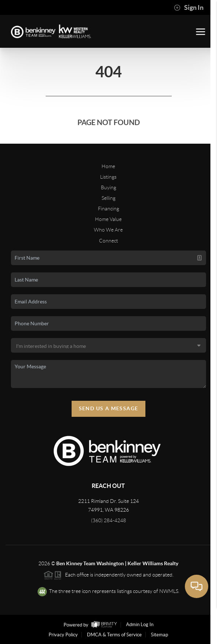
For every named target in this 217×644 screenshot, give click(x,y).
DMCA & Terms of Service (114, 635)
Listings (108, 177)
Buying (108, 187)
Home (108, 166)
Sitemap (159, 635)
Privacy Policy (63, 635)
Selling (108, 198)
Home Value (108, 219)
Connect (108, 241)
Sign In (189, 8)
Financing (108, 209)
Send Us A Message (109, 408)
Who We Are (108, 230)
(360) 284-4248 (108, 520)
